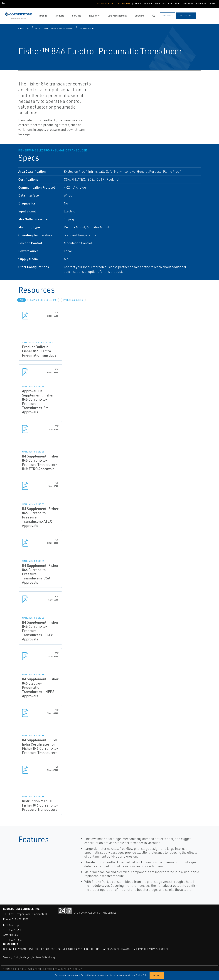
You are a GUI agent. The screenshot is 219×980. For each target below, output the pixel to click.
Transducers (87, 28)
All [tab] (22, 300)
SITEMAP (77, 969)
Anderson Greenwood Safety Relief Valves (132, 949)
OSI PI (167, 949)
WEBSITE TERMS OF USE (40, 969)
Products (24, 28)
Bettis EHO (94, 949)
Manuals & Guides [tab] (73, 300)
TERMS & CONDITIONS (15, 969)
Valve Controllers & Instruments (54, 28)
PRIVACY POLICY (63, 969)
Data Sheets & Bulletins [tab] (43, 300)
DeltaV (7, 949)
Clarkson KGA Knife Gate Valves (64, 949)
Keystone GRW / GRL (27, 949)
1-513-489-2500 (14, 930)
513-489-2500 (20, 919)
